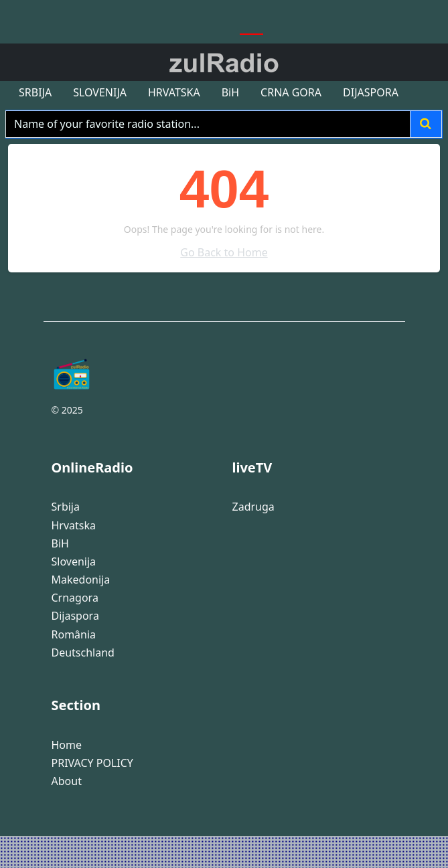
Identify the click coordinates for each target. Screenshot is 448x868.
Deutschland (83, 653)
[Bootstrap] (134, 374)
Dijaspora (75, 616)
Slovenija (74, 562)
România (74, 635)
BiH (60, 544)
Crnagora (75, 598)
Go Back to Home (224, 252)
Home (67, 745)
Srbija (66, 507)
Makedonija (81, 580)
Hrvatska (74, 526)
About (67, 781)
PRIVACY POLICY (92, 763)
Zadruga (253, 507)
